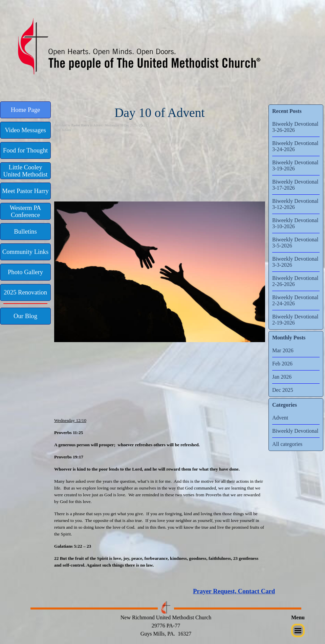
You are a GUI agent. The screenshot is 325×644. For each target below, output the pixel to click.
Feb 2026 (282, 364)
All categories (287, 444)
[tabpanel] (256, 591)
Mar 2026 (283, 350)
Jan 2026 (282, 377)
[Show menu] (298, 630)
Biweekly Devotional (295, 431)
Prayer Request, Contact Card (234, 591)
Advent (66, 130)
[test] (25, 110)
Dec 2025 (283, 390)
